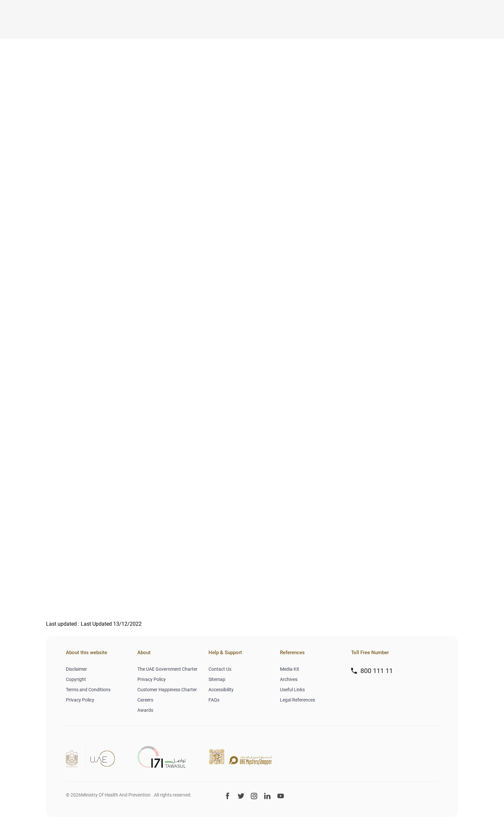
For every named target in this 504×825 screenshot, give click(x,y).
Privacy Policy (80, 700)
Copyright (76, 679)
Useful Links (292, 690)
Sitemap (217, 679)
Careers (145, 700)
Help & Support (225, 653)
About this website (87, 653)
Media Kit (290, 669)
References (292, 653)
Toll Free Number (370, 653)
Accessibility (221, 690)
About (144, 653)
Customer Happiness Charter (167, 690)
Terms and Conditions (88, 690)
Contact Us (220, 669)
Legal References (298, 700)
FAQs (214, 700)
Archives (289, 679)
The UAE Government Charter (167, 669)
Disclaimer (76, 669)
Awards (145, 710)
